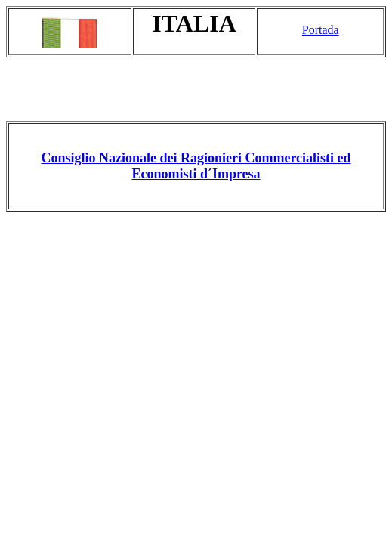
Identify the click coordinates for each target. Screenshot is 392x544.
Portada (321, 30)
